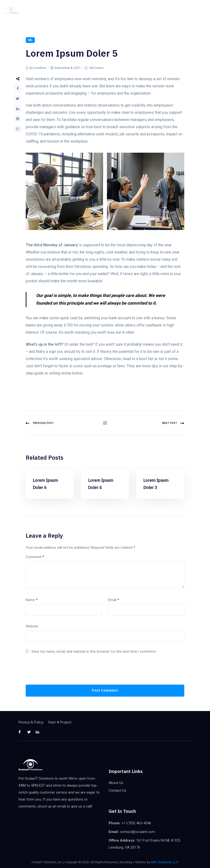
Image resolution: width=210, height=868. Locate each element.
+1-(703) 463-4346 (136, 823)
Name (32, 600)
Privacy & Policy (31, 722)
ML (30, 40)
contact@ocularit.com (137, 832)
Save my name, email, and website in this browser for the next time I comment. (94, 651)
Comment (35, 557)
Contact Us (117, 790)
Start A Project (60, 722)
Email (114, 600)
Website (32, 626)
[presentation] (62, 673)
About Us (116, 783)
